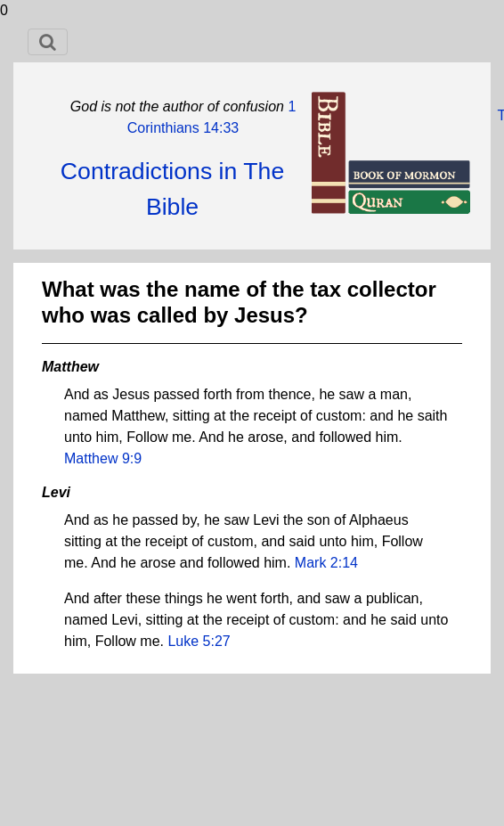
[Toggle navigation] (48, 42)
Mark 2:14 (326, 563)
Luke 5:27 (199, 641)
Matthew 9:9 (103, 458)
